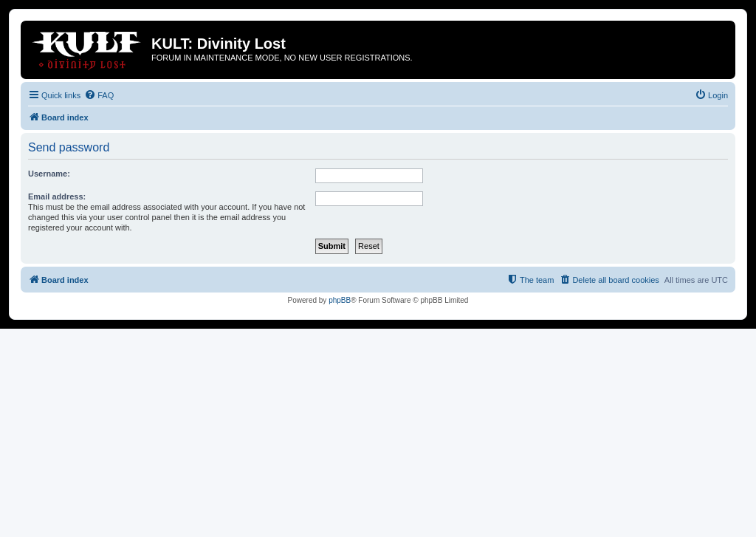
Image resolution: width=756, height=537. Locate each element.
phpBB (340, 300)
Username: (49, 174)
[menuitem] (99, 95)
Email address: (57, 196)
